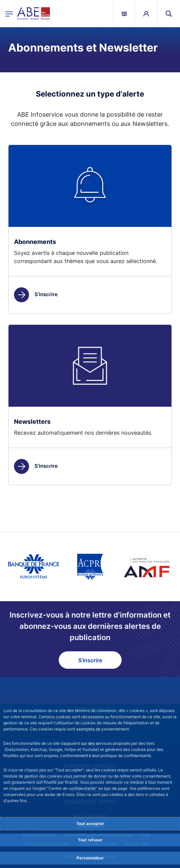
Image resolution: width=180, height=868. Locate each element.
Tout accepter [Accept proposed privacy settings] (90, 823)
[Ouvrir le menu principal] (9, 13)
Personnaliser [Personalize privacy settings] (90, 858)
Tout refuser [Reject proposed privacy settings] (90, 840)
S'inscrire (36, 294)
